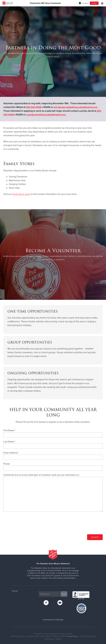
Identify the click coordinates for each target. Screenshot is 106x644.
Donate (94, 3)
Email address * (11, 453)
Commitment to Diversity (53, 620)
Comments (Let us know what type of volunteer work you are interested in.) (41, 475)
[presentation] (82, 525)
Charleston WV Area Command (45, 3)
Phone (7, 464)
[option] (53, 52)
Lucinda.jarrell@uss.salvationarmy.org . (46, 115)
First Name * (9, 430)
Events (15, 591)
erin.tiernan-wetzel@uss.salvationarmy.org (75, 107)
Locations (84, 3)
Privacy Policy (72, 636)
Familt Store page (21, 194)
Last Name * (9, 442)
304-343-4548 (34, 107)
